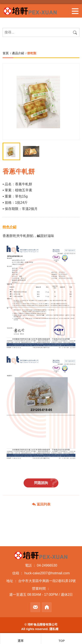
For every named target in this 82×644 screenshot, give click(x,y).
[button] (74, 131)
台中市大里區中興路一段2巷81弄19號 (47, 581)
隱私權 (54, 629)
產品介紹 (18, 53)
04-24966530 (47, 565)
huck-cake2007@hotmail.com (47, 573)
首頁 (6, 53)
